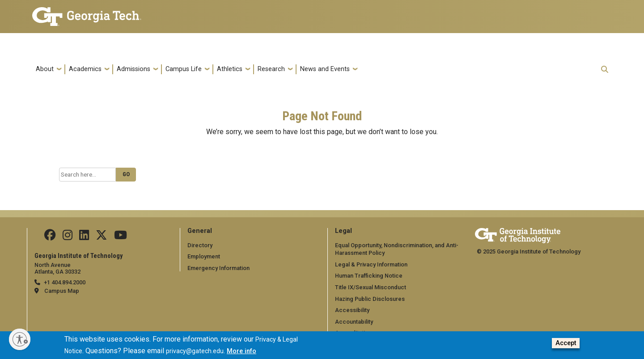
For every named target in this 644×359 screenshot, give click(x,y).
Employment (204, 256)
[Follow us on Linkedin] (84, 237)
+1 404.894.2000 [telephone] (65, 282)
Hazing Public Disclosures (370, 299)
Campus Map (62, 291)
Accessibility (352, 310)
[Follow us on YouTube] (121, 237)
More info (241, 353)
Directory (200, 245)
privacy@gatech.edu (195, 353)
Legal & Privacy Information (371, 264)
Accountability (354, 322)
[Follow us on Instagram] (68, 237)
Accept (566, 345)
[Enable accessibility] (20, 339)
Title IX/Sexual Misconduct (371, 287)
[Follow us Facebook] (50, 237)
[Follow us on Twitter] (102, 237)
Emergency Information (218, 268)
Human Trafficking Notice (369, 276)
